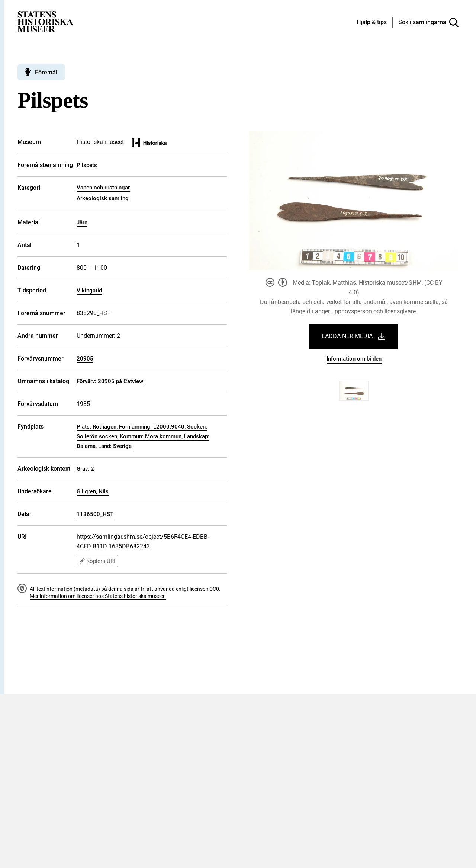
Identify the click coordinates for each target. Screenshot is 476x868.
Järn (82, 222)
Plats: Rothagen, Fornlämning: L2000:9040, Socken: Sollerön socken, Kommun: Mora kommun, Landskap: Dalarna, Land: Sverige (143, 436)
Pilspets (87, 165)
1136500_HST (95, 514)
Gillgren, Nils (93, 491)
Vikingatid (89, 291)
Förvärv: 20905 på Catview (110, 381)
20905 (85, 359)
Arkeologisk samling (103, 198)
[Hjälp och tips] (372, 23)
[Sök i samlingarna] (428, 23)
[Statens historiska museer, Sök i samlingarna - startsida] (45, 21)
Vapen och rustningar (103, 188)
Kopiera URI (97, 561)
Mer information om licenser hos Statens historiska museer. (98, 596)
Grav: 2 (85, 469)
